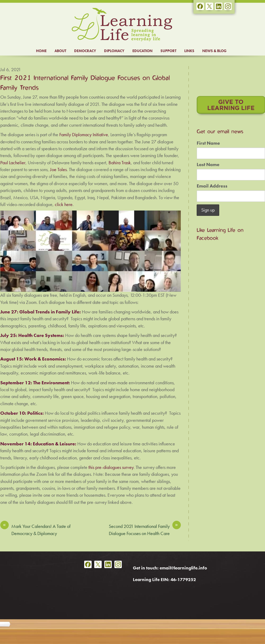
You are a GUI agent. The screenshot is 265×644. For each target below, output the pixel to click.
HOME (41, 51)
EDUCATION (142, 51)
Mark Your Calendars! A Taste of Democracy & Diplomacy (35, 529)
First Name (208, 143)
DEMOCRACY (85, 51)
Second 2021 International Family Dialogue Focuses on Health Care (145, 529)
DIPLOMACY (114, 51)
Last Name (208, 165)
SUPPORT (168, 51)
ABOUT (60, 51)
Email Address (212, 186)
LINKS (189, 51)
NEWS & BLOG (214, 51)
